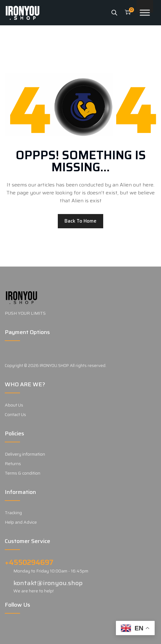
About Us (14, 405)
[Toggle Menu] (145, 13)
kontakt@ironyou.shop (48, 583)
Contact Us (15, 414)
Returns (13, 464)
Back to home (80, 221)
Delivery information (25, 454)
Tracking (13, 513)
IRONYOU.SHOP (54, 366)
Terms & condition (23, 473)
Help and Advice (21, 522)
